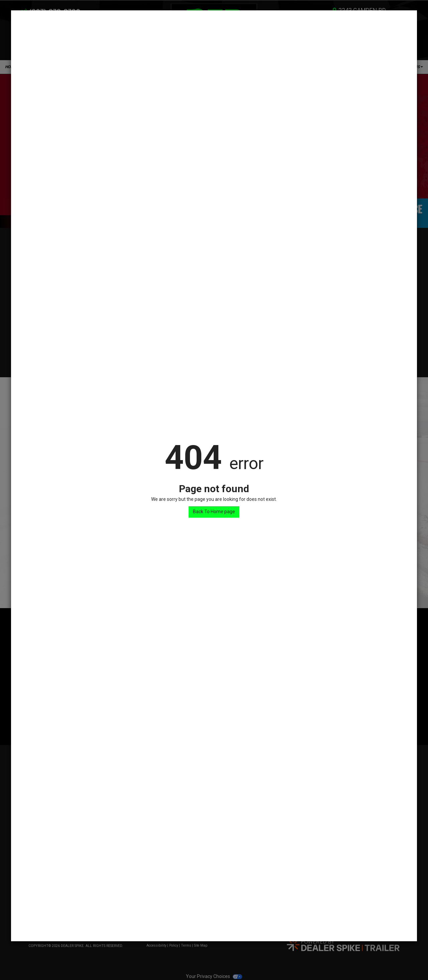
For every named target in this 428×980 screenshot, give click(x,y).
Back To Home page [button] (214, 512)
